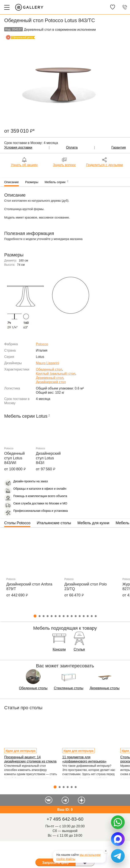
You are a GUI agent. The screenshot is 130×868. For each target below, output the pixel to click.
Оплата (72, 147)
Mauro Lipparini (47, 363)
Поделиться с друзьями (104, 165)
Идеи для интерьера (20, 751)
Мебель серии (56, 181)
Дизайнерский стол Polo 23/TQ (86, 587)
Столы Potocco (17, 523)
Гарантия (119, 147)
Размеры (32, 182)
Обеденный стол (49, 369)
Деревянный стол (50, 378)
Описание (12, 182)
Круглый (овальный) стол (56, 374)
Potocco (42, 344)
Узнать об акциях (24, 165)
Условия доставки (18, 147)
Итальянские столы (54, 523)
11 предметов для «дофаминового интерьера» (84, 759)
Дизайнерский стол (51, 382)
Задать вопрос (64, 165)
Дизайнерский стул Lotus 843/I (48, 458)
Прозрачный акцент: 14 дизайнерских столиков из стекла (30, 759)
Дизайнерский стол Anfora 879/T (29, 587)
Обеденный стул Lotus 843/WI (14, 458)
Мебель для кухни (93, 523)
